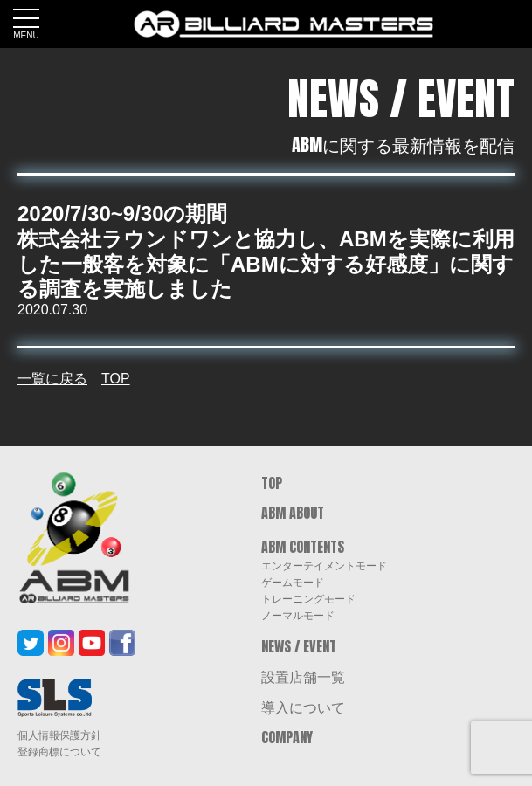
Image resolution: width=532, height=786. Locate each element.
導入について (303, 707)
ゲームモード (293, 582)
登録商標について (59, 752)
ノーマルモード (298, 615)
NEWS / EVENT (299, 646)
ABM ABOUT (293, 513)
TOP (116, 379)
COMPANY (287, 737)
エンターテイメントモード (324, 565)
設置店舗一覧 (303, 676)
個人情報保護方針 (59, 735)
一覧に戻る (52, 379)
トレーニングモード (308, 598)
